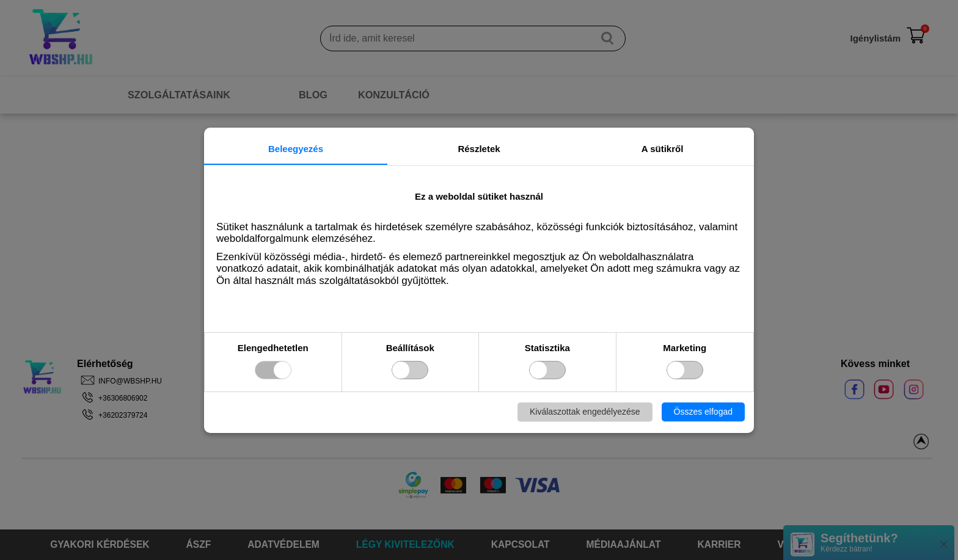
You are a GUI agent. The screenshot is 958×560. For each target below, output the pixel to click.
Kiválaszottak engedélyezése (585, 412)
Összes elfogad (704, 412)
